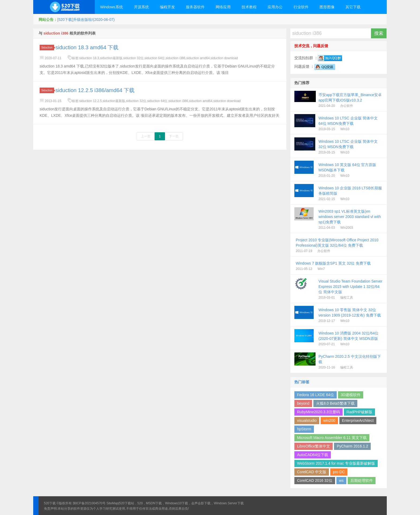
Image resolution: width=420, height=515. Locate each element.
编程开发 (167, 7)
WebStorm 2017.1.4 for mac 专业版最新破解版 (336, 463)
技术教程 (249, 7)
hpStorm (304, 429)
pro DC (339, 472)
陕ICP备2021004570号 (89, 503)
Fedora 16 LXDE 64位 (316, 395)
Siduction (48, 48)
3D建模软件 (351, 395)
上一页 (146, 136)
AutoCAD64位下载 (313, 455)
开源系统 (141, 7)
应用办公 (275, 7)
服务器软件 (195, 7)
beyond (303, 403)
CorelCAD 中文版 (312, 472)
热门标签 (302, 382)
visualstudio (307, 420)
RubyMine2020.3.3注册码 (318, 412)
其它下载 (353, 7)
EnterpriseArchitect (358, 420)
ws (341, 480)
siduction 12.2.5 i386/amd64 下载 (95, 90)
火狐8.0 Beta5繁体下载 (335, 403)
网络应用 (223, 7)
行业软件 (301, 7)
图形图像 (327, 7)
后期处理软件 (362, 480)
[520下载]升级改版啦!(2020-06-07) (86, 20)
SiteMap (112, 503)
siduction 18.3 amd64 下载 (87, 47)
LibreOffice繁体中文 (314, 446)
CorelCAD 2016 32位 (315, 480)
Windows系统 (112, 7)
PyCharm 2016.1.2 (352, 446)
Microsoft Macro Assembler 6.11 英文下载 (332, 438)
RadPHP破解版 (359, 412)
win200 (329, 420)
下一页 (174, 136)
